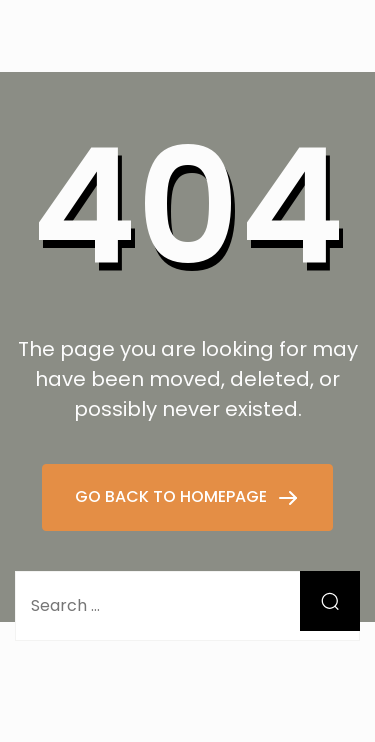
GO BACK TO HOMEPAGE (173, 496)
